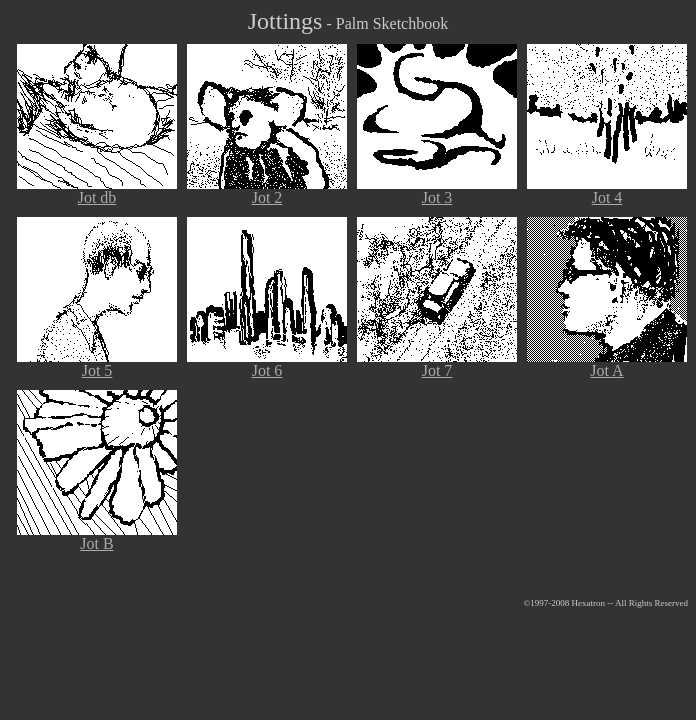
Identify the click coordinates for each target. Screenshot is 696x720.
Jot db (97, 190)
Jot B (97, 536)
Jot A (607, 363)
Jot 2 (267, 190)
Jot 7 (437, 363)
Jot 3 (437, 190)
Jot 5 (97, 363)
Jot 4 (607, 190)
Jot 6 (267, 363)
